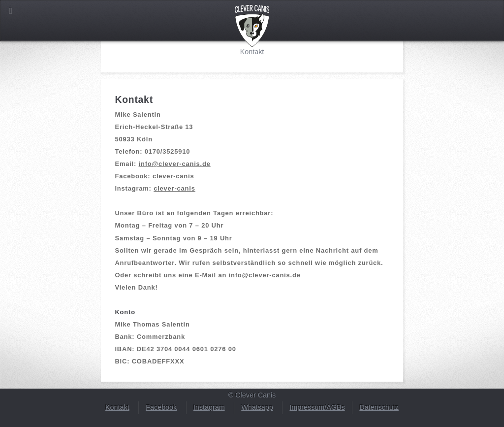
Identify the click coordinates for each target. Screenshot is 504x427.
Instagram (209, 407)
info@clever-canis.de (175, 164)
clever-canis (173, 176)
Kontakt (117, 407)
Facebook (161, 407)
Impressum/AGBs (317, 407)
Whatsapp (257, 407)
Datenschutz (379, 407)
